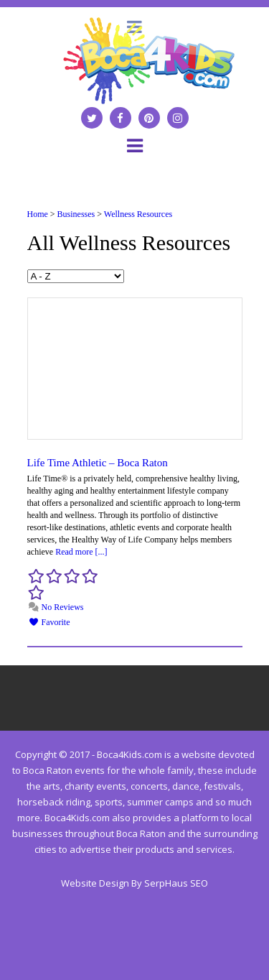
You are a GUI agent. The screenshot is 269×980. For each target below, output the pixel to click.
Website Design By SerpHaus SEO (134, 883)
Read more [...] (81, 552)
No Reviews (56, 607)
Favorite (49, 622)
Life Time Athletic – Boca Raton (98, 463)
